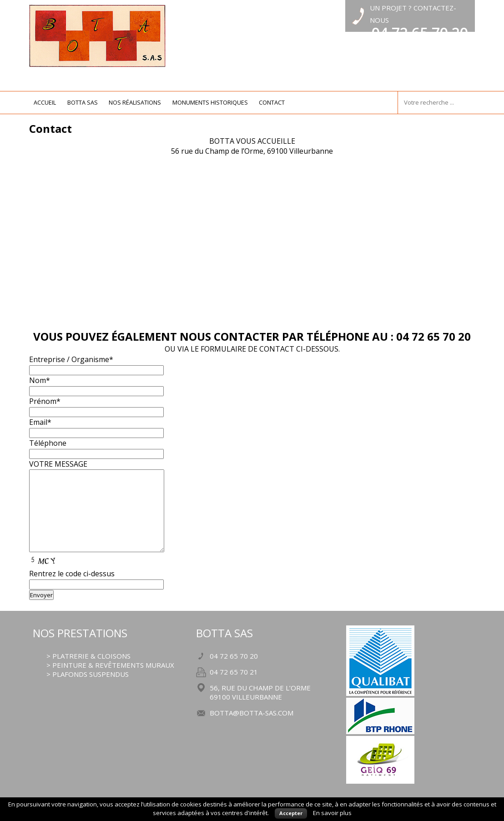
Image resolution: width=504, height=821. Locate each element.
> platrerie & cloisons (88, 656)
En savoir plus (332, 813)
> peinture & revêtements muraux (110, 665)
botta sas (83, 102)
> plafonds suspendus (88, 674)
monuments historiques (210, 102)
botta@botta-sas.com (252, 713)
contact (272, 102)
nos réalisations (135, 102)
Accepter (291, 813)
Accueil (45, 102)
